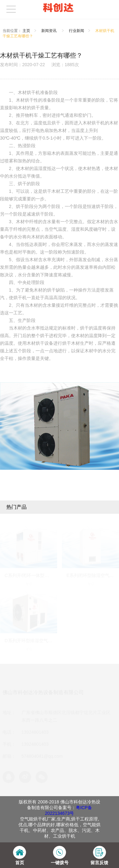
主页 (26, 31)
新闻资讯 (49, 31)
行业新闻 (76, 31)
